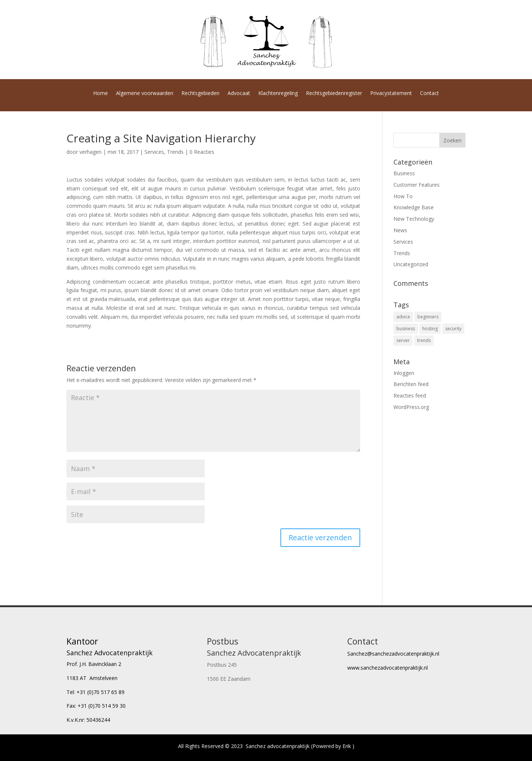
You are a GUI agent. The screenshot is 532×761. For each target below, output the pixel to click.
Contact (429, 94)
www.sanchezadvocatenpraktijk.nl (388, 668)
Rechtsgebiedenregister (334, 94)
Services (154, 152)
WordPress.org (411, 407)
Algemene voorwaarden (145, 94)
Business (404, 173)
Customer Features (417, 185)
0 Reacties (202, 152)
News (400, 230)
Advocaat (239, 94)
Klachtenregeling (278, 94)
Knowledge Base (414, 207)
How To (403, 196)
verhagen (91, 152)
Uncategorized (411, 264)
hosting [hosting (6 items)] (430, 329)
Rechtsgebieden (200, 94)
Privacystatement (391, 94)
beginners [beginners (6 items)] (428, 317)
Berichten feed (411, 384)
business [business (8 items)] (406, 329)
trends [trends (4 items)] (424, 340)
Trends (175, 152)
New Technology (414, 219)
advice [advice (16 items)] (403, 317)
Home (100, 94)
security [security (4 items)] (453, 329)
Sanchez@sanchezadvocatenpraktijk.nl (393, 654)
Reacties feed (410, 395)
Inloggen (404, 373)
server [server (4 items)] (403, 340)
